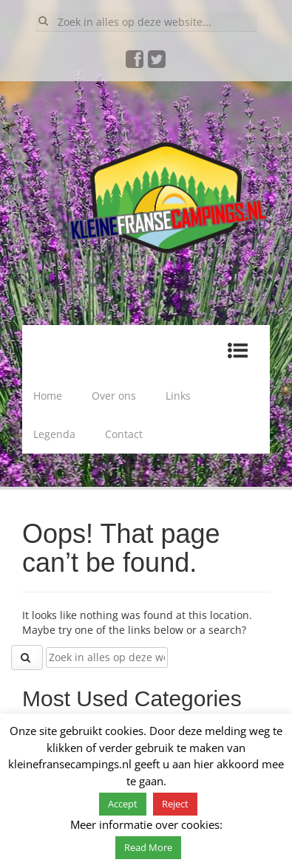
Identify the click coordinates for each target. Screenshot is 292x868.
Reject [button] (175, 804)
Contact (124, 434)
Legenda (54, 434)
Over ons (114, 396)
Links (178, 396)
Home (48, 396)
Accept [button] (123, 804)
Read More (148, 847)
